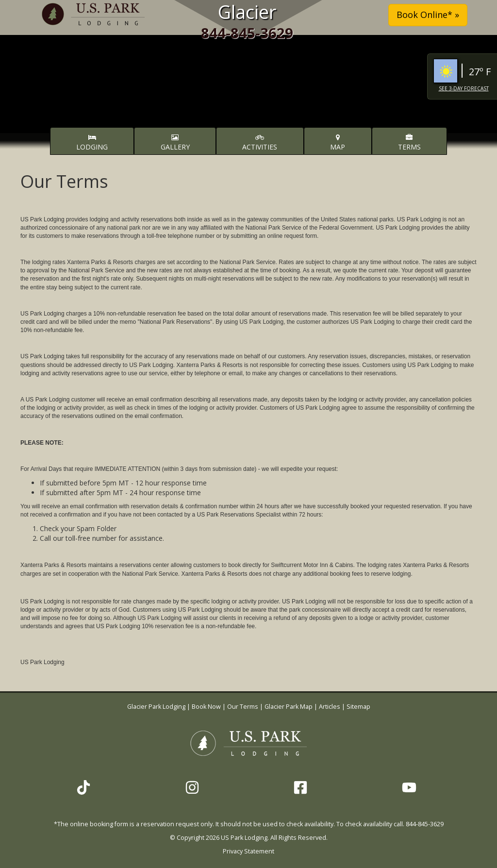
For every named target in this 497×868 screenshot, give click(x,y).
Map (338, 143)
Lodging (92, 143)
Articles (330, 707)
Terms (409, 143)
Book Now (206, 707)
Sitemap (358, 707)
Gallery (175, 143)
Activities (260, 143)
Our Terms (243, 707)
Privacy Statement (248, 851)
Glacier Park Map (289, 707)
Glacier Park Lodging (157, 707)
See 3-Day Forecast (464, 88)
